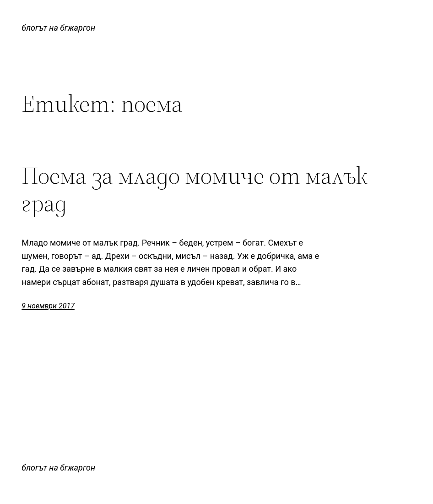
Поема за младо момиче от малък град (195, 189)
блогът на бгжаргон (58, 28)
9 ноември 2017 (48, 306)
